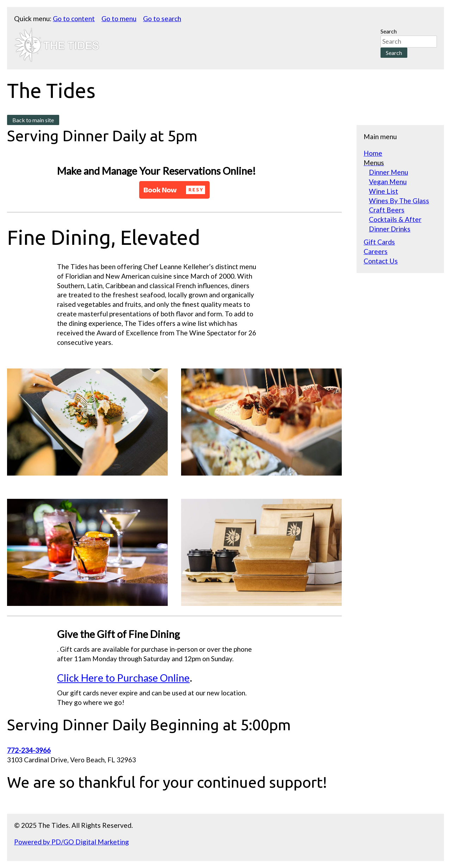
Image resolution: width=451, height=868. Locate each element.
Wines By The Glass (399, 201)
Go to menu (119, 18)
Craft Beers (387, 210)
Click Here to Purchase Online (123, 678)
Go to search (162, 18)
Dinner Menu (388, 172)
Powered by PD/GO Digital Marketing (72, 842)
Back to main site (33, 120)
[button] (174, 190)
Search (389, 31)
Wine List (384, 191)
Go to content (74, 18)
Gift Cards (379, 242)
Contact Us (381, 261)
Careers (376, 251)
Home (373, 153)
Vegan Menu (388, 182)
